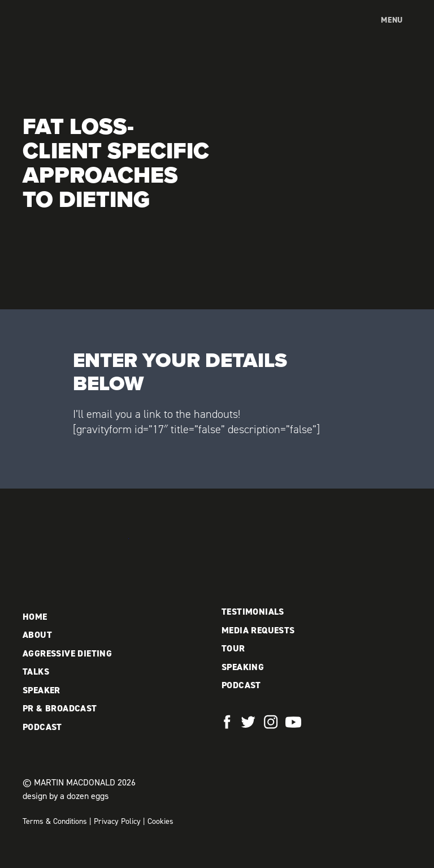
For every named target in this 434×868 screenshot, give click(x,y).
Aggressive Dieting (67, 653)
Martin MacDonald (82, 32)
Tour (233, 648)
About (37, 635)
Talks (36, 671)
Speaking (243, 667)
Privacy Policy (117, 821)
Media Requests (258, 630)
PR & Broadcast (60, 708)
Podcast (42, 727)
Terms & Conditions (55, 821)
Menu (392, 20)
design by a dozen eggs (66, 796)
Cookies (160, 821)
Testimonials (253, 612)
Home (35, 617)
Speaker (42, 690)
